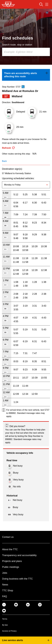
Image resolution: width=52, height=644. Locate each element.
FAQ (5, 596)
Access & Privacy (9, 631)
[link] (26, 75)
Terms (5, 619)
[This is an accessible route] (23, 87)
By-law (5, 625)
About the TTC (10, 549)
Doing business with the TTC (17, 579)
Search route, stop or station (17, 45)
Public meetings (11, 567)
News (5, 585)
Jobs (5, 573)
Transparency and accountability (19, 555)
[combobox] (26, 52)
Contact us (8, 537)
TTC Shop (8, 591)
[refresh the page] (9, 148)
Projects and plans (12, 561)
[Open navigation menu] (47, 4)
